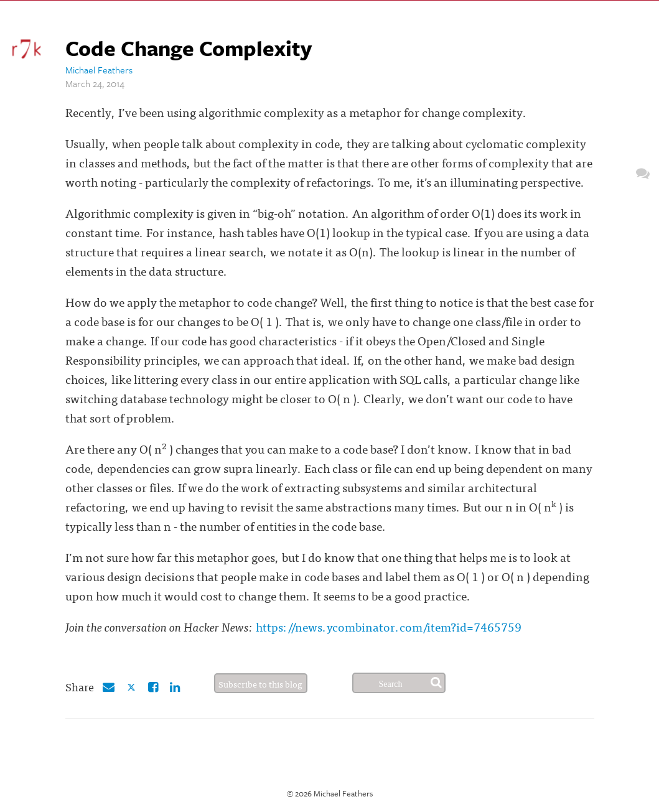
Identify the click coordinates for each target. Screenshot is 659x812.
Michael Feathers (99, 70)
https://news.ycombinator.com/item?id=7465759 (389, 626)
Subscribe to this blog (260, 684)
